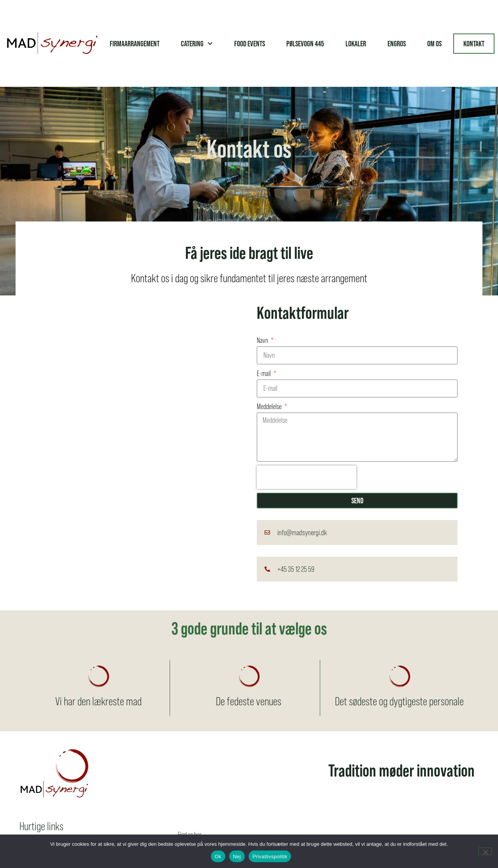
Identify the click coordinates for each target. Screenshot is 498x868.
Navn (263, 340)
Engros (397, 44)
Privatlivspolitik (270, 857)
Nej (237, 857)
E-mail (264, 373)
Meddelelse (270, 407)
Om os (434, 44)
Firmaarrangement (135, 44)
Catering (197, 44)
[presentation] (307, 477)
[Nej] (485, 851)
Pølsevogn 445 (305, 44)
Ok (218, 857)
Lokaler (356, 44)
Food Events (250, 44)
